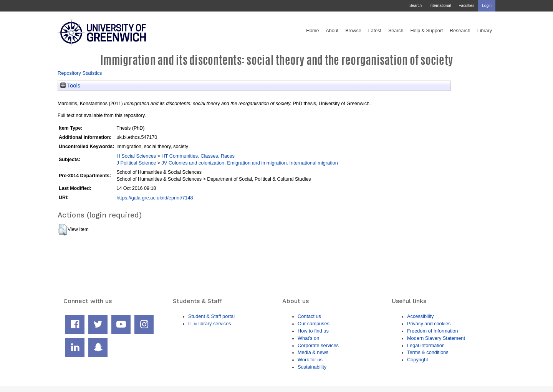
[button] (62, 230)
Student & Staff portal (211, 316)
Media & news (313, 352)
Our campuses (314, 324)
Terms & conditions (428, 352)
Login (487, 6)
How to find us (313, 331)
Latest (375, 31)
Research (460, 31)
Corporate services (318, 345)
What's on (308, 338)
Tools (70, 86)
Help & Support (427, 31)
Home (312, 31)
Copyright (418, 360)
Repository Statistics (80, 73)
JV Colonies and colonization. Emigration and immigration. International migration (249, 163)
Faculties (466, 6)
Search (416, 6)
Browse (353, 31)
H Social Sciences (136, 156)
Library (485, 31)
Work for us (310, 360)
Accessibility (420, 316)
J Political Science (136, 163)
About (332, 31)
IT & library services (210, 324)
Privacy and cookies (429, 324)
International (440, 6)
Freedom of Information (433, 331)
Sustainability (312, 367)
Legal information (426, 345)
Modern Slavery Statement (436, 338)
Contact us (309, 316)
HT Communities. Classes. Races (198, 156)
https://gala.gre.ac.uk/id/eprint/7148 (155, 198)
